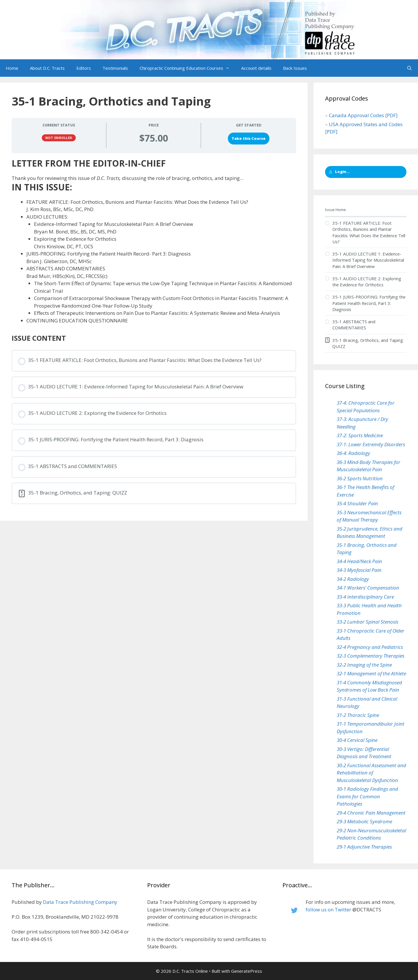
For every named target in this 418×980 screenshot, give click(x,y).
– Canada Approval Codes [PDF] (361, 115)
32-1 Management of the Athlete (371, 673)
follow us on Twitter (328, 910)
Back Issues (295, 68)
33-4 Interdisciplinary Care (365, 597)
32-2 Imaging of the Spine (364, 665)
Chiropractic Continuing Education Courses (188, 68)
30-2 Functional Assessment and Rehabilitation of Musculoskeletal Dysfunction (371, 773)
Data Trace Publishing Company (80, 902)
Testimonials (115, 68)
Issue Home (336, 210)
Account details (256, 68)
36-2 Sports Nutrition (360, 478)
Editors (84, 68)
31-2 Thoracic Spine (358, 715)
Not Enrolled (59, 138)
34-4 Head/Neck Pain (359, 561)
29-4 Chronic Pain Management (371, 813)
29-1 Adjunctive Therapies (364, 847)
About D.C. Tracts (47, 68)
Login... (339, 172)
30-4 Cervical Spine (357, 740)
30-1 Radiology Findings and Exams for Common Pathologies (367, 796)
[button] (229, 68)
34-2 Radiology (353, 579)
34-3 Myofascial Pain (359, 570)
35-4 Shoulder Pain (357, 503)
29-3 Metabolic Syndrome (364, 821)
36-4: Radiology (353, 453)
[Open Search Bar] (409, 68)
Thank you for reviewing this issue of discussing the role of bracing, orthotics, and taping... (127, 178)
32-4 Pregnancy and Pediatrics (370, 647)
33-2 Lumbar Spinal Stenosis (367, 622)
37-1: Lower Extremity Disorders (371, 444)
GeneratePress (247, 971)
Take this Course (249, 138)
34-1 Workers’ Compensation (368, 588)
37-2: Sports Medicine (360, 435)
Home (12, 68)
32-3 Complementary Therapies (371, 656)
